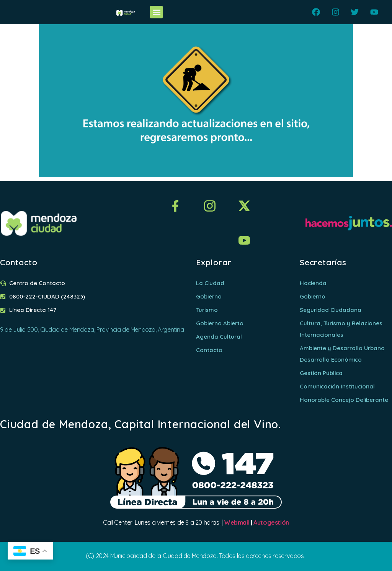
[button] (156, 12)
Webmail (237, 522)
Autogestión (271, 522)
